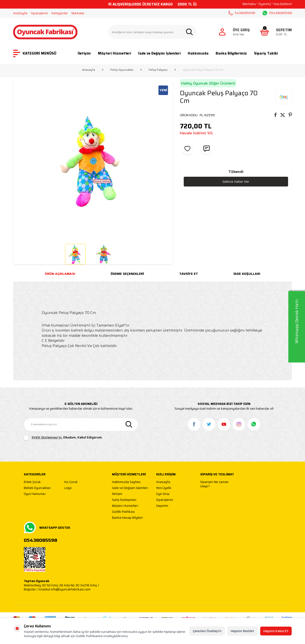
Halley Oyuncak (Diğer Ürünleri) (208, 83)
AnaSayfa (20, 13)
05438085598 (277, 13)
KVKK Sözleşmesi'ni (47, 437)
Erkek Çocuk (32, 482)
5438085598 (242, 13)
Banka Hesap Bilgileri (127, 518)
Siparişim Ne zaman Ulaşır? (214, 484)
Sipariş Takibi (266, 53)
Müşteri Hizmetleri (114, 53)
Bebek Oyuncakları (37, 488)
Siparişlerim (39, 13)
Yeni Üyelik (164, 488)
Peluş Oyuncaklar (122, 70)
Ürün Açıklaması (60, 274)
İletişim (84, 53)
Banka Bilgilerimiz (231, 53)
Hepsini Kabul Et (276, 631)
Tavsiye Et (189, 274)
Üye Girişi (163, 494)
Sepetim (162, 506)
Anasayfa (89, 70)
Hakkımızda (198, 53)
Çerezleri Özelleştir (207, 631)
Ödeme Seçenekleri (127, 274)
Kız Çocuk (71, 482)
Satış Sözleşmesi (124, 500)
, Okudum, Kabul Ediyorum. (63, 438)
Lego (68, 488)
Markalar (78, 13)
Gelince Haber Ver (236, 181)
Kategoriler (60, 13)
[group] (93, 161)
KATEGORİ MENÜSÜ (35, 53)
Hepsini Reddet (242, 631)
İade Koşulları (247, 274)
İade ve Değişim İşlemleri (159, 53)
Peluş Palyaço (158, 70)
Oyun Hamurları (35, 494)
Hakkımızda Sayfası (126, 482)
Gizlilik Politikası (123, 512)
